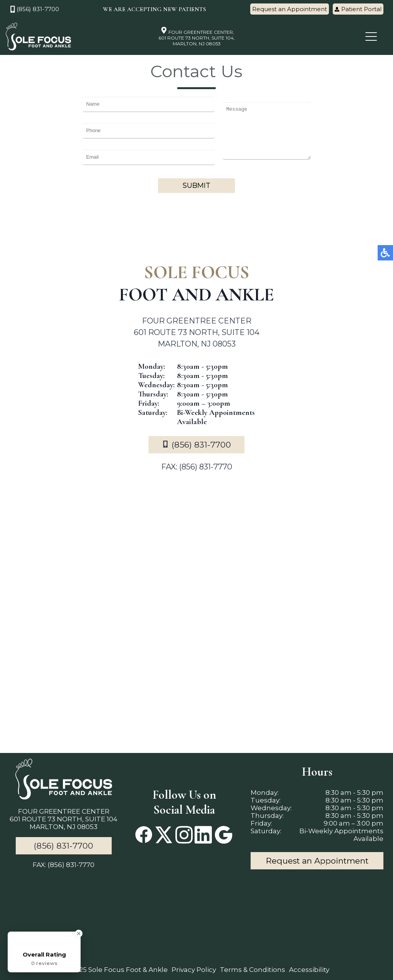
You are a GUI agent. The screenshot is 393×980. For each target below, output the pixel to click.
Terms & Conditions (253, 970)
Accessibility (309, 970)
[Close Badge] (79, 934)
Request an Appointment (290, 9)
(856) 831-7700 (34, 9)
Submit (196, 186)
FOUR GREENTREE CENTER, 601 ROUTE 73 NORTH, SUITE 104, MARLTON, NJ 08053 (197, 36)
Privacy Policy (194, 970)
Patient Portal (358, 9)
